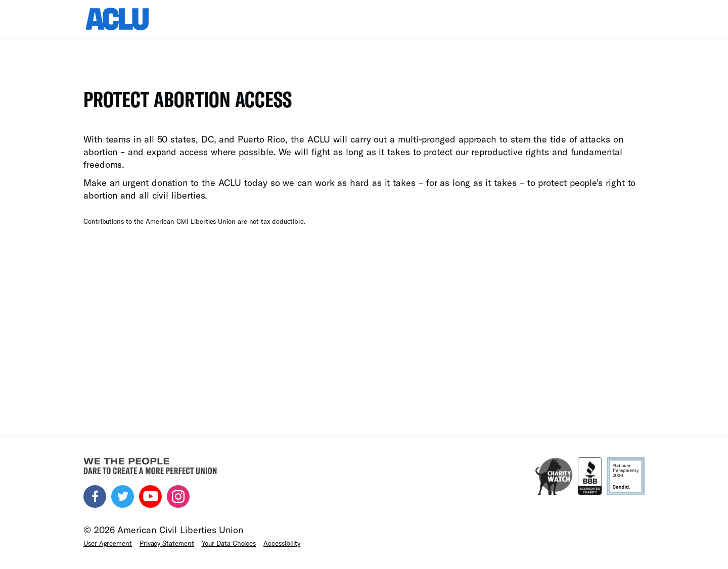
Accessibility (282, 543)
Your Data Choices (229, 543)
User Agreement (108, 543)
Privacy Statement (167, 543)
